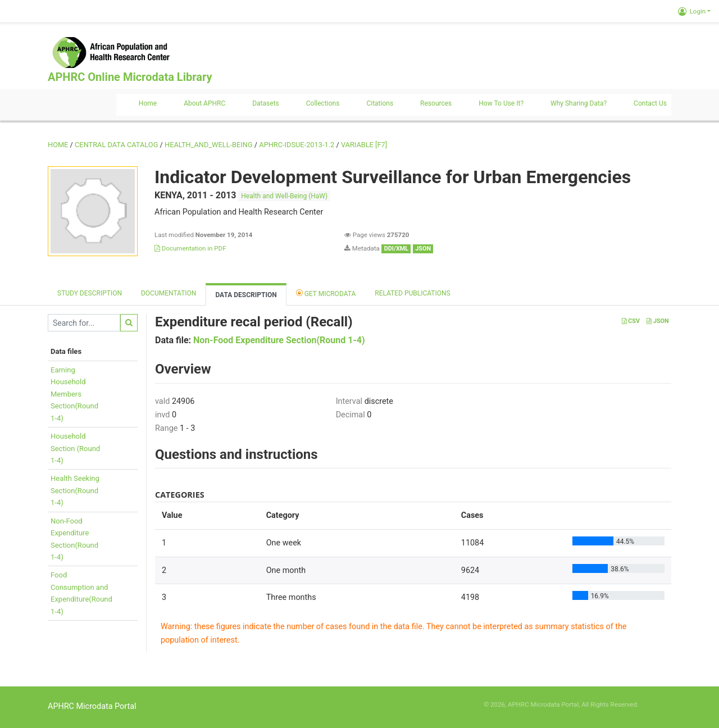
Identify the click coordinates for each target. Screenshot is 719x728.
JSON (657, 321)
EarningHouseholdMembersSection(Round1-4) (74, 394)
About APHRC (204, 103)
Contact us (650, 103)
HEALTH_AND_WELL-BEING (209, 145)
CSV (631, 321)
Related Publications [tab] (413, 293)
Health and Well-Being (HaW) (284, 196)
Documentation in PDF (190, 248)
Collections (323, 103)
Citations (380, 103)
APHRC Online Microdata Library (130, 77)
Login (692, 11)
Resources (436, 103)
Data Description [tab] (246, 295)
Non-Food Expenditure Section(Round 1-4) (279, 340)
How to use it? (501, 103)
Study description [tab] (90, 293)
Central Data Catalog (116, 145)
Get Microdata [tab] (326, 293)
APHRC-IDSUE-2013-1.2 (297, 145)
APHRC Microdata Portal (92, 706)
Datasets (266, 103)
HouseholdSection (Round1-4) (75, 448)
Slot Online (656, 704)
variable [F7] (364, 145)
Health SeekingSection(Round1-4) (75, 490)
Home (148, 103)
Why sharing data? (579, 103)
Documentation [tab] (169, 293)
